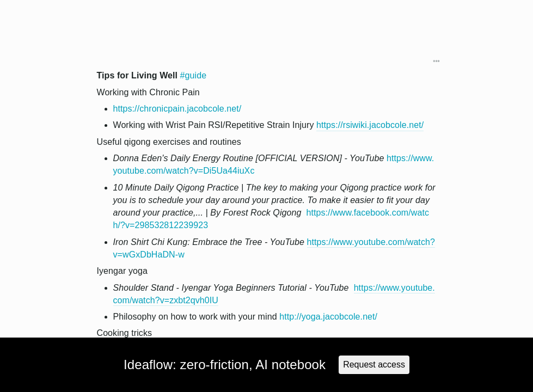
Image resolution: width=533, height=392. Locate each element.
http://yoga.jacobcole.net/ (328, 317)
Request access (374, 365)
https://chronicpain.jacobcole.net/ (177, 109)
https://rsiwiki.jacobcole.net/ (370, 125)
